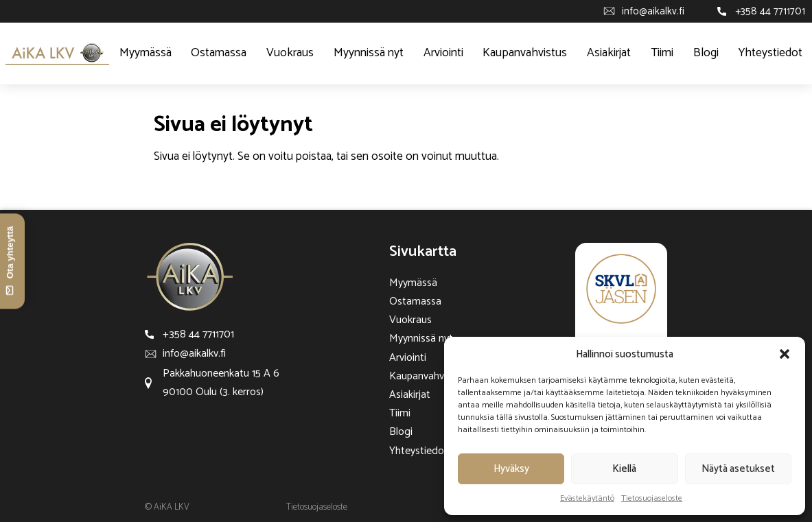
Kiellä (624, 469)
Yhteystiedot (770, 53)
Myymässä (146, 53)
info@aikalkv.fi (653, 11)
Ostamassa (219, 53)
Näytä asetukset (738, 469)
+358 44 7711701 (770, 11)
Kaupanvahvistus (525, 53)
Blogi (706, 53)
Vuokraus (290, 53)
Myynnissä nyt (369, 53)
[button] (785, 354)
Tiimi (662, 53)
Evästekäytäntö (587, 498)
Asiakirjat (609, 53)
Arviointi (443, 53)
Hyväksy (511, 469)
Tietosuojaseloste (652, 498)
